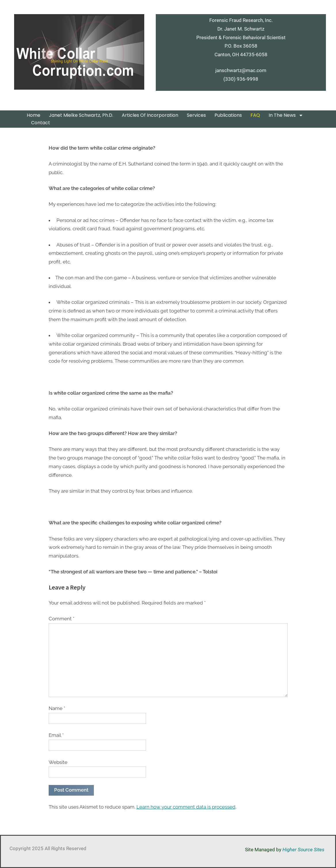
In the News (286, 115)
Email (56, 735)
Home (34, 115)
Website (58, 762)
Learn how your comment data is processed (186, 807)
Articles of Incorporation (150, 115)
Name (57, 708)
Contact (42, 123)
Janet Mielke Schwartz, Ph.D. (81, 115)
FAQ (255, 115)
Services (196, 115)
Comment (61, 619)
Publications (228, 115)
